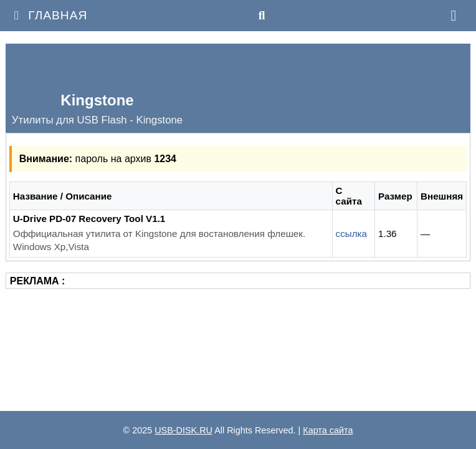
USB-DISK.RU (183, 430)
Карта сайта (328, 430)
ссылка (351, 234)
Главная (48, 15)
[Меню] (454, 16)
